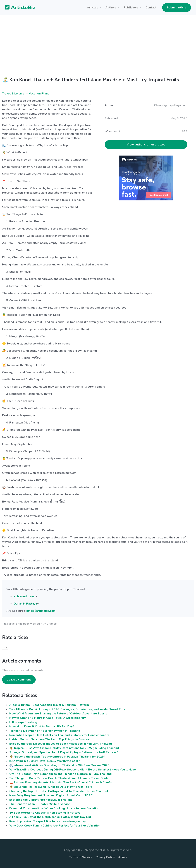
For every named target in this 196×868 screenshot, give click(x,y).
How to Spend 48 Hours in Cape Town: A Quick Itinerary (47, 718)
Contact (151, 8)
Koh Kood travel (25, 596)
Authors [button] (111, 8)
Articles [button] (93, 8)
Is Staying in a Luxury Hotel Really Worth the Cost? (45, 761)
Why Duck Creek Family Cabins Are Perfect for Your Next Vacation (55, 826)
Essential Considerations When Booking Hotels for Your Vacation (54, 808)
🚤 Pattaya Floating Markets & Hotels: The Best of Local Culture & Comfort (62, 783)
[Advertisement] (98, 49)
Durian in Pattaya (25, 604)
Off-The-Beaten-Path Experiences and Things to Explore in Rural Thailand (60, 774)
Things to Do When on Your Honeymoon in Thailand (45, 731)
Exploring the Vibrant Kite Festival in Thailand (41, 800)
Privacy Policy (105, 857)
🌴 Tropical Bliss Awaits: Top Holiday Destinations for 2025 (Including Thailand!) (65, 748)
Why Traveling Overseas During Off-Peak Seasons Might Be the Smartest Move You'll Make (73, 770)
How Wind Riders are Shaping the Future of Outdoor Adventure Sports (58, 714)
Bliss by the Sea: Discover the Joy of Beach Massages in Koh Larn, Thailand (61, 744)
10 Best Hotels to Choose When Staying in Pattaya (45, 813)
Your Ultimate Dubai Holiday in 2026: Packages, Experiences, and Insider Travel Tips (67, 709)
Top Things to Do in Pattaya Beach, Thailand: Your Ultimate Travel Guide (59, 778)
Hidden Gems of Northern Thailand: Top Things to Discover (50, 739)
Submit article (177, 8)
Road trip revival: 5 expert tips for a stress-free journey (47, 821)
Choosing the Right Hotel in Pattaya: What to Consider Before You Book (59, 791)
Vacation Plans (39, 94)
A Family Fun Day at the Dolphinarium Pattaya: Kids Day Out (50, 817)
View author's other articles (146, 145)
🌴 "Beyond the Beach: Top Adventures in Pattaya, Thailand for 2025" (57, 757)
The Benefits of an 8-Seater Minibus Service (40, 804)
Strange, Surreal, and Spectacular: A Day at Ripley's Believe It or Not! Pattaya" (64, 752)
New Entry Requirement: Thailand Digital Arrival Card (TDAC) (52, 795)
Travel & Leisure (13, 94)
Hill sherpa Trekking (23, 722)
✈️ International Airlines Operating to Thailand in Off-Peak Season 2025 (59, 765)
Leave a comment (19, 680)
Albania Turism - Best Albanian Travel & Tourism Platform (49, 705)
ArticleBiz (18, 8)
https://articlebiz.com (41, 611)
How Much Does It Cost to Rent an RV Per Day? (42, 726)
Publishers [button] (131, 8)
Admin (123, 857)
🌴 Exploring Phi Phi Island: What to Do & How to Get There (51, 787)
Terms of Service (81, 857)
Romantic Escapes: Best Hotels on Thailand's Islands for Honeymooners (59, 735)
